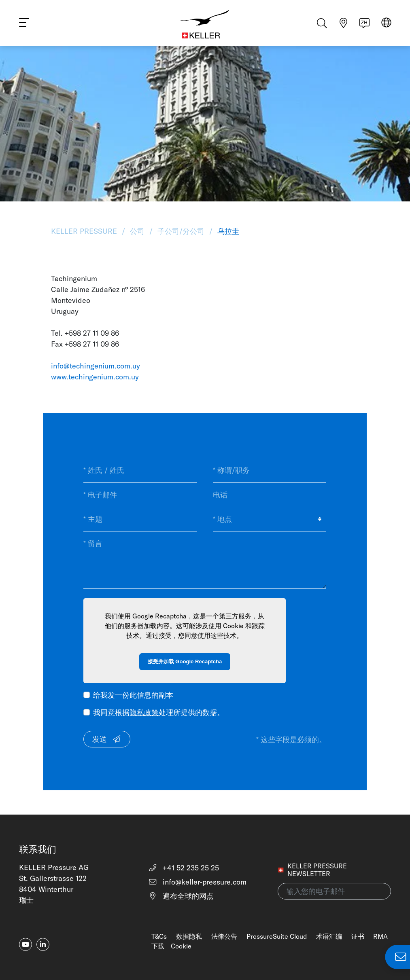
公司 (137, 231)
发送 (107, 739)
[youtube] (25, 944)
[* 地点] (270, 519)
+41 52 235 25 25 (184, 868)
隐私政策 (144, 712)
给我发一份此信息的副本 (133, 695)
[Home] (205, 24)
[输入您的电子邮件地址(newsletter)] (334, 891)
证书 (358, 936)
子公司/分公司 (181, 231)
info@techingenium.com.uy (96, 366)
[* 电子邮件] (140, 495)
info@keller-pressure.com (197, 882)
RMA (380, 936)
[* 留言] (205, 560)
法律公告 (224, 936)
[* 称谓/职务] (270, 470)
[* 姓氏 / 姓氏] (140, 470)
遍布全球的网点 (181, 896)
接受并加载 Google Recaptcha (185, 661)
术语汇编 (329, 936)
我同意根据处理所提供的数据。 (159, 712)
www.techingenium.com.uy (95, 377)
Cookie (181, 946)
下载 (158, 946)
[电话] (270, 495)
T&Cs (159, 936)
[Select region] (386, 25)
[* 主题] (140, 519)
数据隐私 (189, 936)
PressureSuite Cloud (277, 936)
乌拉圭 (227, 231)
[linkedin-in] (43, 944)
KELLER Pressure (85, 231)
